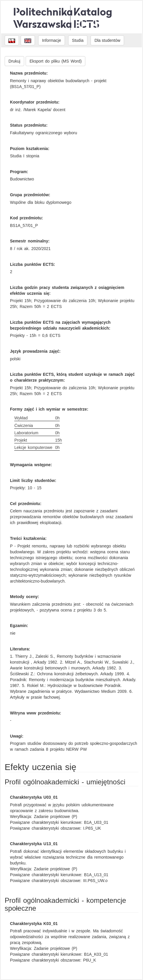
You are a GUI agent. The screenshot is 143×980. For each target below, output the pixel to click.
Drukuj (14, 61)
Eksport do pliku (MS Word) (55, 61)
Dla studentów (107, 40)
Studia (78, 40)
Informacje (51, 40)
